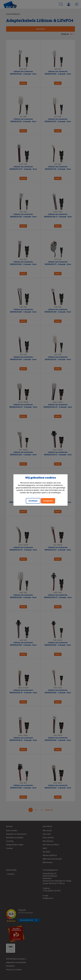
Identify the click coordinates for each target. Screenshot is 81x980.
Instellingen (33, 501)
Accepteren (48, 501)
